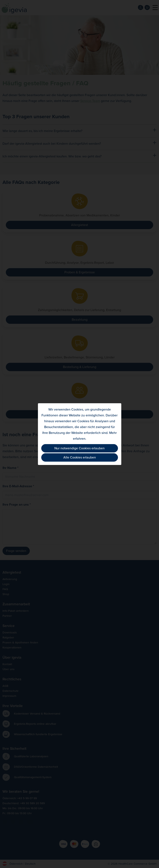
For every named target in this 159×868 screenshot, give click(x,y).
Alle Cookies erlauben (80, 457)
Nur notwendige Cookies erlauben (79, 448)
